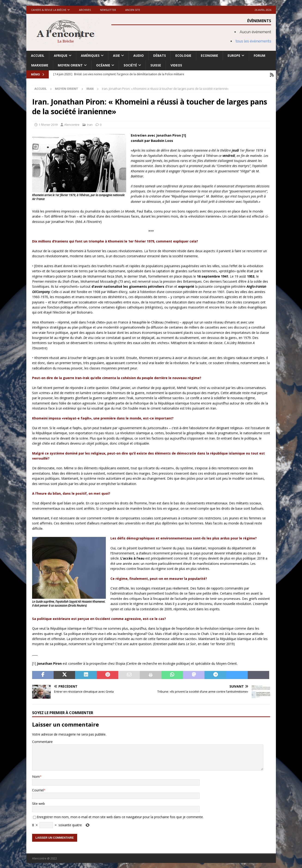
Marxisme (40, 65)
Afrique (61, 55)
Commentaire (42, 741)
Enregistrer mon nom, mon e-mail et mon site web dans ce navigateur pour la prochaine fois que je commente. (120, 816)
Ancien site (133, 10)
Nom (36, 776)
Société (130, 65)
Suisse (156, 65)
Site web (38, 803)
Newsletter (108, 10)
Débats (160, 55)
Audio (139, 55)
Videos (176, 65)
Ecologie (183, 55)
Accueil (38, 55)
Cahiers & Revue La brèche (49, 10)
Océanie (103, 65)
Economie (209, 55)
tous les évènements (253, 41)
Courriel (38, 789)
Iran (90, 124)
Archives (85, 10)
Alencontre (72, 124)
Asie (116, 55)
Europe (234, 55)
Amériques (90, 55)
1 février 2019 (48, 124)
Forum (259, 55)
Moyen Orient (70, 65)
